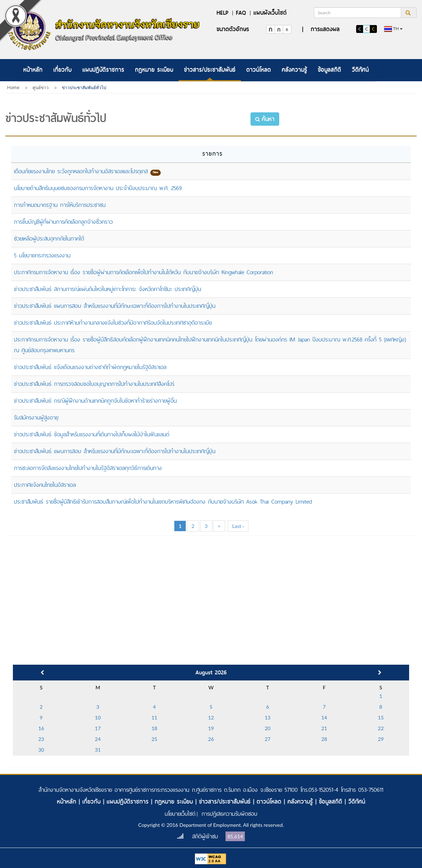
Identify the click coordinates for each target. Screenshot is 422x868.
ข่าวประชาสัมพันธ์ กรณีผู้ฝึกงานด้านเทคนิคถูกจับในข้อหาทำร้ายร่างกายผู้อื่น (95, 401)
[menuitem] (33, 70)
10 (98, 717)
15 (381, 717)
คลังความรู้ (294, 70)
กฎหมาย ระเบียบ (154, 70)
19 (211, 728)
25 (154, 739)
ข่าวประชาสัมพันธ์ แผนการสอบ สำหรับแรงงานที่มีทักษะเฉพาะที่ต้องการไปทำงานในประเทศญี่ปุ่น (115, 306)
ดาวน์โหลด (259, 70)
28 (324, 739)
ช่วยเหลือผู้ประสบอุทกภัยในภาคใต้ (49, 239)
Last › (238, 526)
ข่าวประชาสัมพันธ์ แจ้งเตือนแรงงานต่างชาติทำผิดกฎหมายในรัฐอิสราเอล (90, 367)
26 (211, 739)
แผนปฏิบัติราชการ (103, 70)
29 (381, 739)
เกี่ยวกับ (62, 70)
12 (211, 717)
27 (268, 739)
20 (268, 728)
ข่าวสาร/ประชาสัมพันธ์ (210, 70)
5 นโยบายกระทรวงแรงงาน (42, 255)
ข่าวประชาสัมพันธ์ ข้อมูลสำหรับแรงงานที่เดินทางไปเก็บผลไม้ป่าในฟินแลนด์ (92, 434)
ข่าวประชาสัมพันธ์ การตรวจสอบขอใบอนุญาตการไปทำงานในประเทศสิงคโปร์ (94, 384)
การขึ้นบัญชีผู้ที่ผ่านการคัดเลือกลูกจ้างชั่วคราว (63, 222)
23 (41, 739)
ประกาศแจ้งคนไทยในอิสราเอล (45, 485)
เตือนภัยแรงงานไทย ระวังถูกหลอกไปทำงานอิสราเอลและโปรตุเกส (81, 171)
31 (98, 750)
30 (41, 750)
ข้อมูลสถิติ (329, 70)
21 (324, 728)
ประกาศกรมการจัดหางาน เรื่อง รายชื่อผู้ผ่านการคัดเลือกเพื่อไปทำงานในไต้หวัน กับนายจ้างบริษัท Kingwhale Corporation (144, 272)
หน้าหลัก (33, 70)
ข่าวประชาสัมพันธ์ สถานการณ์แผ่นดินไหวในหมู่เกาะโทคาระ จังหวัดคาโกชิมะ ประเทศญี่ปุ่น (108, 289)
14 (324, 717)
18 (154, 728)
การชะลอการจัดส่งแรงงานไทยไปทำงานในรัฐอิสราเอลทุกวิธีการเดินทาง (88, 468)
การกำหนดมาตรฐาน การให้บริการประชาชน (60, 205)
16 (41, 728)
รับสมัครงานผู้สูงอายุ (36, 418)
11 (154, 717)
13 (268, 717)
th (393, 29)
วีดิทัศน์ (360, 70)
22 (381, 728)
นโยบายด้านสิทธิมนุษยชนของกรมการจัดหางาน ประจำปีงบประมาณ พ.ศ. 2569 (98, 188)
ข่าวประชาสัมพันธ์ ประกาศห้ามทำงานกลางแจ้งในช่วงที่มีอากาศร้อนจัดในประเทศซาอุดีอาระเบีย (113, 323)
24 (98, 739)
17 (98, 728)
